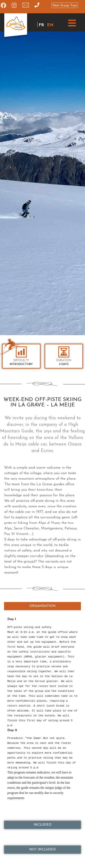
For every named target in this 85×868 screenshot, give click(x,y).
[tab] (42, 606)
